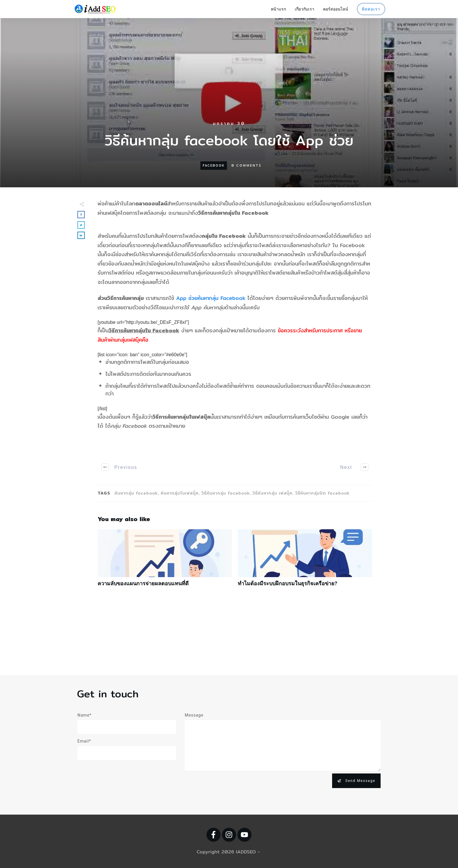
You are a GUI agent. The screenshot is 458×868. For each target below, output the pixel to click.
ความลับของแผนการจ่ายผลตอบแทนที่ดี (165, 561)
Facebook (214, 165)
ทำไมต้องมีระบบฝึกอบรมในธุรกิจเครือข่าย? (305, 561)
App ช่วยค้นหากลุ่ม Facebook (211, 298)
